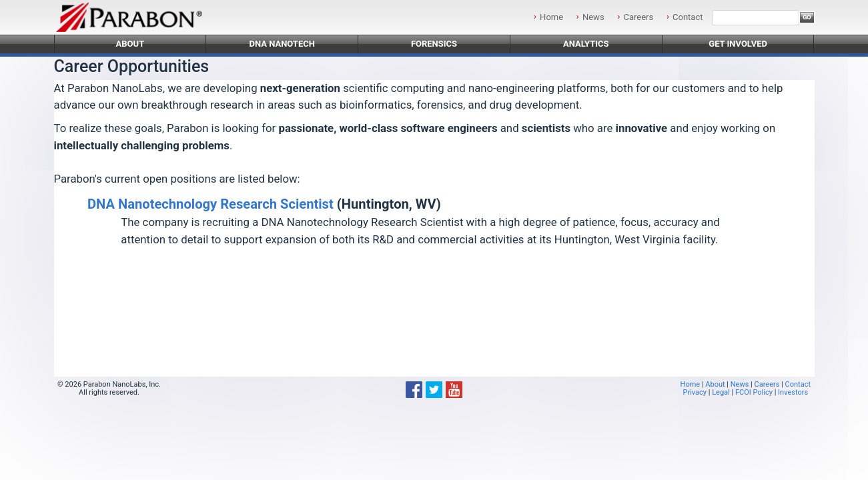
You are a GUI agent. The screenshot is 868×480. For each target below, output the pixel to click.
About (130, 44)
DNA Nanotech (282, 44)
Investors (793, 392)
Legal (721, 392)
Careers (638, 17)
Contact (688, 17)
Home (551, 17)
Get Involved (738, 44)
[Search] (756, 18)
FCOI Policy (754, 392)
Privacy (695, 392)
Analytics (586, 44)
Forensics (434, 44)
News (593, 17)
